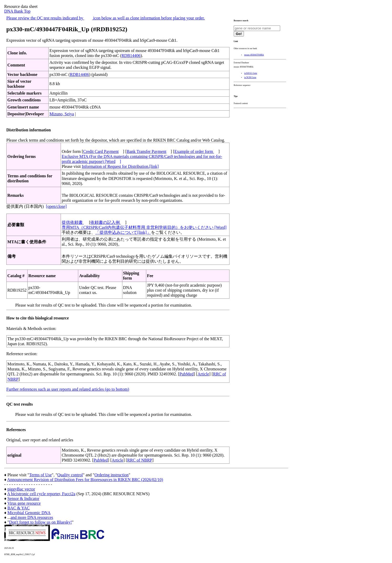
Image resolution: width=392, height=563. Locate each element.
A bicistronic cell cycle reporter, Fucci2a (41, 494)
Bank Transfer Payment (147, 151)
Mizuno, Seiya (62, 114)
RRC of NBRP (140, 460)
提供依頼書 (73, 222)
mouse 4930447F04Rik (254, 55)
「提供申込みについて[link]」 (123, 232)
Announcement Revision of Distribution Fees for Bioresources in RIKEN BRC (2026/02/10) (85, 480)
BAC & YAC (19, 508)
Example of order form (194, 151)
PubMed (186, 374)
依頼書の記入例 (106, 222)
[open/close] (56, 206)
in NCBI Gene (250, 77)
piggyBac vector (21, 489)
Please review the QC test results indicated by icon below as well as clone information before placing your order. (106, 18)
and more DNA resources (32, 517)
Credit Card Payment (101, 151)
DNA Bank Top (17, 11)
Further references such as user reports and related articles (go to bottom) (68, 389)
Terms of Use (40, 475)
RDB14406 (131, 56)
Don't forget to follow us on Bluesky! (41, 522)
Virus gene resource (24, 503)
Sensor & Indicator (23, 499)
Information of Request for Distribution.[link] (120, 166)
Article (203, 374)
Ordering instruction (112, 475)
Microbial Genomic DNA (29, 513)
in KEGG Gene (251, 73)
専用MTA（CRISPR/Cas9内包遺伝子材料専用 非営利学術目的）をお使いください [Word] (144, 227)
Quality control (70, 475)
